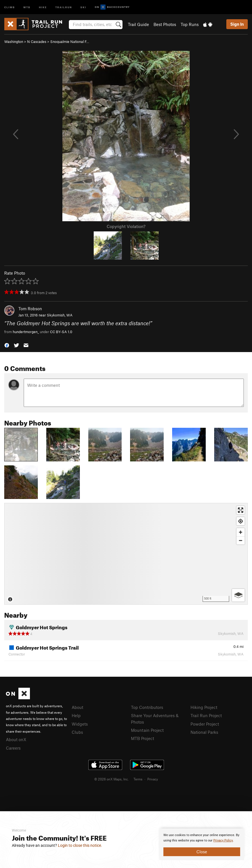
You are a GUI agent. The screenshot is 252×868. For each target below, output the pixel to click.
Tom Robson (30, 309)
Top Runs (190, 24)
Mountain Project (147, 730)
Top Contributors (147, 707)
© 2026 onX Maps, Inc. (111, 779)
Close (202, 852)
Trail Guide (138, 24)
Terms (138, 779)
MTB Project (143, 738)
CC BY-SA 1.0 (61, 332)
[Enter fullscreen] (241, 510)
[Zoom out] (241, 540)
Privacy (153, 779)
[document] (202, 844)
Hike (43, 7)
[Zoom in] (241, 532)
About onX (16, 739)
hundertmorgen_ (26, 332)
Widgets (80, 724)
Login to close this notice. (80, 845)
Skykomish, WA (60, 315)
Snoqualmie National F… (70, 42)
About (77, 707)
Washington (14, 42)
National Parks (204, 732)
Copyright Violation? (126, 226)
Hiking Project (204, 707)
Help (76, 715)
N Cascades (37, 42)
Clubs (77, 732)
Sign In (237, 24)
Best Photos (165, 24)
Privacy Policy (223, 840)
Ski (83, 7)
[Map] (126, 554)
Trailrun (64, 7)
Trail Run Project (206, 715)
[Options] (238, 595)
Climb (10, 7)
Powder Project (205, 724)
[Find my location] (241, 521)
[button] (7, 345)
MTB (27, 7)
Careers (13, 748)
